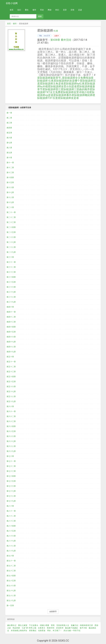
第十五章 (10, 182)
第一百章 (10, 605)
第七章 (9, 143)
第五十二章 (11, 367)
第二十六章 (11, 237)
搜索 (40, 16)
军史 (42, 10)
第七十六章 (11, 486)
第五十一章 (11, 362)
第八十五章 (11, 531)
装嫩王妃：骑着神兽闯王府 (82, 625)
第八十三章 (11, 521)
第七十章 (10, 456)
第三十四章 (11, 277)
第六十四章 (11, 426)
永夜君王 (42, 628)
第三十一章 (11, 262)
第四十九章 (11, 352)
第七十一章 (11, 461)
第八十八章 (11, 546)
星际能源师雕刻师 (82, 95)
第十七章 (10, 192)
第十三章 (10, 172)
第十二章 (10, 168)
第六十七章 (11, 441)
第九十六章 (11, 586)
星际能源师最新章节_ (50, 78)
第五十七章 (11, 391)
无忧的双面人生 (63, 625)
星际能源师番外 (62, 95)
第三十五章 (11, 282)
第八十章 (10, 506)
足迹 (80, 10)
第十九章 (10, 202)
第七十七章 (11, 491)
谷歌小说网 (12, 3)
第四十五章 (11, 332)
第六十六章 (11, 436)
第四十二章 (11, 317)
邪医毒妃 (33, 631)
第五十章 (10, 357)
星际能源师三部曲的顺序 (75, 89)
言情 (72, 10)
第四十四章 (11, 327)
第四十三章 (11, 322)
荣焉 (53, 625)
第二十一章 (11, 212)
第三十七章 (11, 292)
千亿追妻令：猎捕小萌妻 (39, 625)
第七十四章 (11, 476)
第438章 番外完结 (61, 40)
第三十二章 (11, 267)
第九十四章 (11, 576)
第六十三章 (11, 421)
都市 (34, 10)
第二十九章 (11, 252)
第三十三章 (11, 272)
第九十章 (10, 556)
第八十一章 (11, 511)
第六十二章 (11, 416)
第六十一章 (11, 411)
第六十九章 (11, 451)
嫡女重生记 (12, 625)
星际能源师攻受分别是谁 (62, 86)
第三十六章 (11, 287)
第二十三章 (11, 222)
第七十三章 (11, 471)
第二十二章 (11, 217)
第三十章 (10, 257)
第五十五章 (11, 382)
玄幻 (19, 10)
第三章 (9, 123)
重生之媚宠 (23, 625)
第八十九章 (11, 551)
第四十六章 (11, 337)
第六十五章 (11, 431)
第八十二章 (11, 516)
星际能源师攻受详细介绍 (75, 92)
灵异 (65, 10)
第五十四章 (11, 377)
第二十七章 (11, 242)
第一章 (9, 113)
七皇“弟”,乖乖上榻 (29, 628)
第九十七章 (11, 591)
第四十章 (10, 307)
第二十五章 (11, 232)
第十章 (9, 158)
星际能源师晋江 (52, 89)
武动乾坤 (60, 628)
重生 (27, 10)
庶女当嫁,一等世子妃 (72, 631)
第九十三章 (11, 571)
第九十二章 (11, 566)
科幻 (57, 10)
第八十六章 (11, 536)
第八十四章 (11, 526)
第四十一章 (11, 312)
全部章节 (53, 612)
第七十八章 (11, 496)
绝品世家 (16, 628)
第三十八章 (11, 297)
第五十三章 (11, 372)
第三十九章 (11, 302)
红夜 (56, 31)
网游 (50, 10)
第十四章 (10, 177)
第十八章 (10, 197)
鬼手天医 (83, 628)
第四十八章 (11, 347)
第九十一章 (11, 561)
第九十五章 (11, 581)
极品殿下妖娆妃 (71, 628)
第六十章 (10, 406)
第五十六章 (11, 387)
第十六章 (10, 187)
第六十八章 (11, 446)
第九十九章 (11, 601)
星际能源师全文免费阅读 (76, 78)
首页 (12, 10)
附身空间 (51, 628)
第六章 (9, 138)
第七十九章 (11, 501)
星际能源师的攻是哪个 (67, 81)
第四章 (9, 128)
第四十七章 (11, 342)
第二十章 (10, 207)
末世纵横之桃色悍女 (19, 631)
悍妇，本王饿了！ (54, 631)
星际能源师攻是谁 (68, 98)
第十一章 (10, 163)
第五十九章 (11, 401)
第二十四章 (11, 227)
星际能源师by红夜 (74, 84)
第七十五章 (11, 481)
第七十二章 (11, 466)
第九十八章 (11, 596)
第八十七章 (11, 541)
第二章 (9, 118)
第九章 (9, 153)
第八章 (9, 148)
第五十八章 (11, 396)
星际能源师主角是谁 (52, 84)
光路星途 (42, 631)
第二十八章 (11, 247)
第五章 (9, 133)
